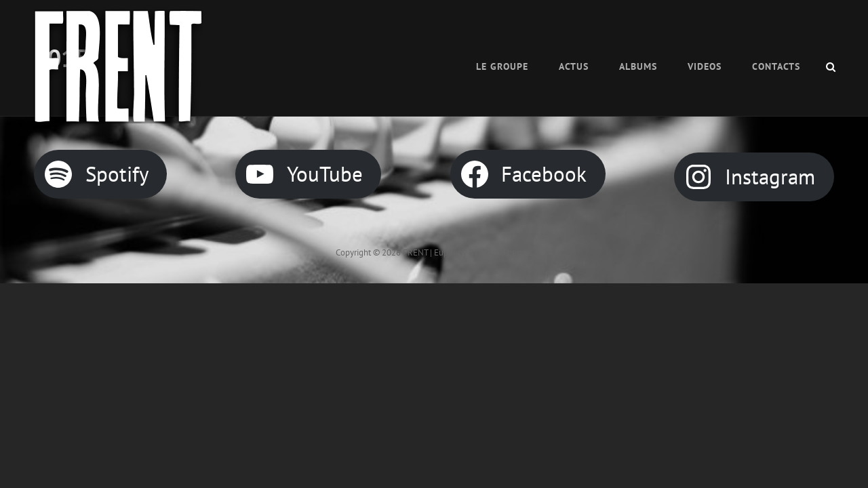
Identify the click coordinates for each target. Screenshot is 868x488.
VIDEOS (705, 66)
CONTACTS (776, 66)
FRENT (415, 252)
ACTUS (574, 66)
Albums (638, 66)
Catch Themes (506, 252)
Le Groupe (502, 66)
